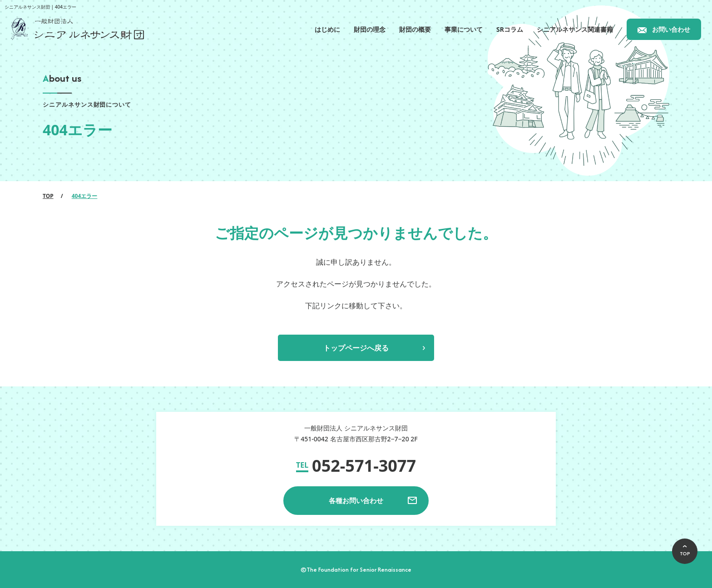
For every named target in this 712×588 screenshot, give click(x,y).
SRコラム (510, 29)
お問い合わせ (671, 29)
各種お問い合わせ (356, 500)
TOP (48, 196)
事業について (464, 29)
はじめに (327, 29)
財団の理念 (370, 29)
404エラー (85, 196)
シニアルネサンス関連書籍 (575, 29)
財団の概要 (415, 29)
